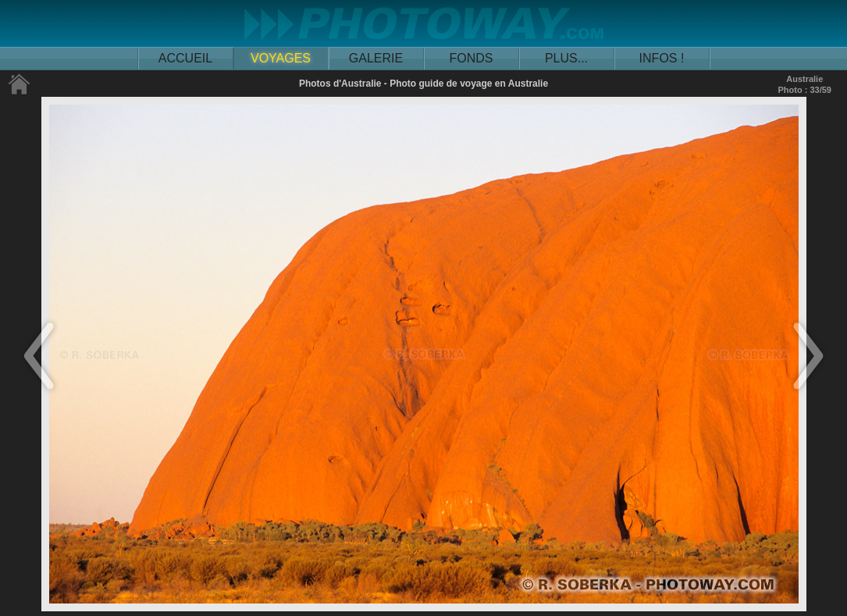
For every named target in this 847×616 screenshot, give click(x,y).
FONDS (472, 58)
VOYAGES (281, 58)
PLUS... (566, 58)
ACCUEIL (185, 58)
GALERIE (376, 58)
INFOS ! (662, 58)
